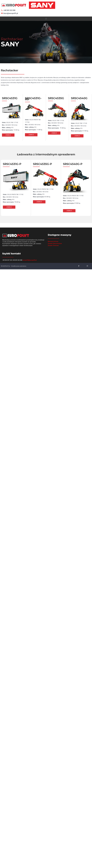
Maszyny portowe (53, 241)
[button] (8, 135)
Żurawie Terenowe (53, 245)
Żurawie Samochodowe (55, 243)
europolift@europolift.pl (30, 260)
